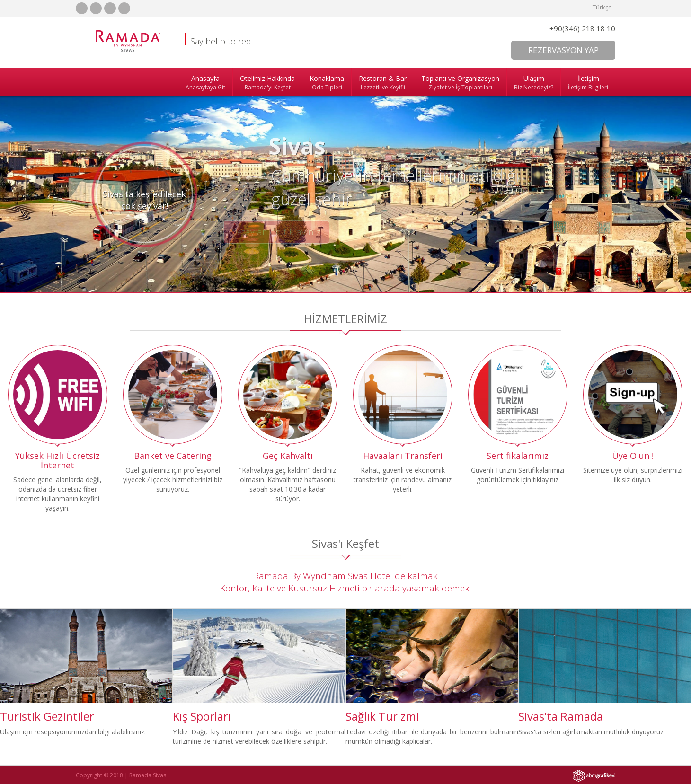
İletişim (588, 83)
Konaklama (327, 83)
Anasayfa (205, 83)
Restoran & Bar (383, 83)
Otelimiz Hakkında (267, 83)
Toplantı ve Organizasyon (460, 83)
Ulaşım (534, 83)
